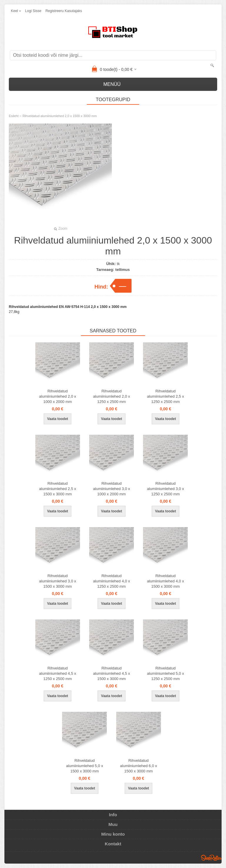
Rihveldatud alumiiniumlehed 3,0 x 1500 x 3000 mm (58, 581)
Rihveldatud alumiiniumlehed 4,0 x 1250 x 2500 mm (112, 581)
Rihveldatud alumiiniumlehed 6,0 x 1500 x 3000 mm (139, 766)
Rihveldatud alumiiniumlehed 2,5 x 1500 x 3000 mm (58, 489)
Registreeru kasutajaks (64, 11)
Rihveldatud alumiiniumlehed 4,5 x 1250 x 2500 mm (58, 673)
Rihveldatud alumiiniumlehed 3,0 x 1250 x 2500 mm (165, 489)
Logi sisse (33, 11)
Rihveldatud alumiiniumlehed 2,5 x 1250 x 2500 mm (165, 396)
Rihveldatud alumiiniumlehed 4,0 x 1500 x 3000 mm (165, 581)
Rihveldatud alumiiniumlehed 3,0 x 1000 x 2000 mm (112, 489)
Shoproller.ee (211, 858)
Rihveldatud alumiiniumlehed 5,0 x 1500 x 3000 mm (84, 766)
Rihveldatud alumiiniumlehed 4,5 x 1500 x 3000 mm (112, 673)
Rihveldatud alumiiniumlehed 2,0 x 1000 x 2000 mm (58, 396)
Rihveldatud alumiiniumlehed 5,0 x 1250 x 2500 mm (165, 673)
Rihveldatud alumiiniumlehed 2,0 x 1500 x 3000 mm (60, 116)
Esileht (14, 116)
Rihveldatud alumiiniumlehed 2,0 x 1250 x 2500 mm (112, 396)
